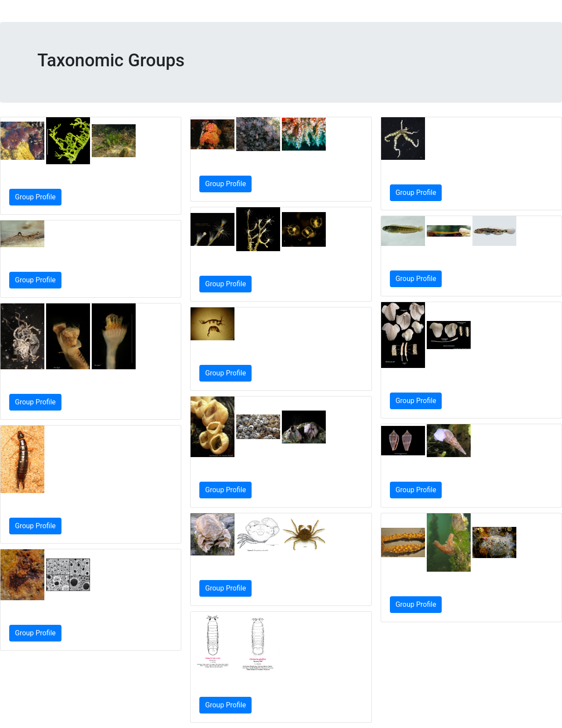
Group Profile (35, 197)
